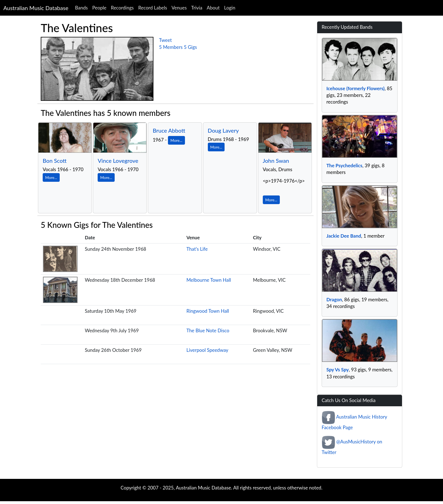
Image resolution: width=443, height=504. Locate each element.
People (99, 8)
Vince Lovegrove (118, 161)
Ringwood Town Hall (208, 311)
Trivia (197, 8)
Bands (81, 8)
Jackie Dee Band (344, 236)
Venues (179, 8)
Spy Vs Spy (338, 370)
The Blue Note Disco (208, 330)
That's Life (197, 249)
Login (230, 8)
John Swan (276, 161)
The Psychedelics (344, 165)
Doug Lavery (223, 130)
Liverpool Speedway (207, 350)
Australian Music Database (36, 8)
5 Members (171, 47)
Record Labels (152, 8)
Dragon (334, 299)
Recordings (122, 8)
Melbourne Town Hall (209, 280)
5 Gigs (190, 47)
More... (51, 177)
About (213, 8)
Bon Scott (55, 161)
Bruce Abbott (169, 130)
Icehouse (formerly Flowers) (355, 88)
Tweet (165, 40)
